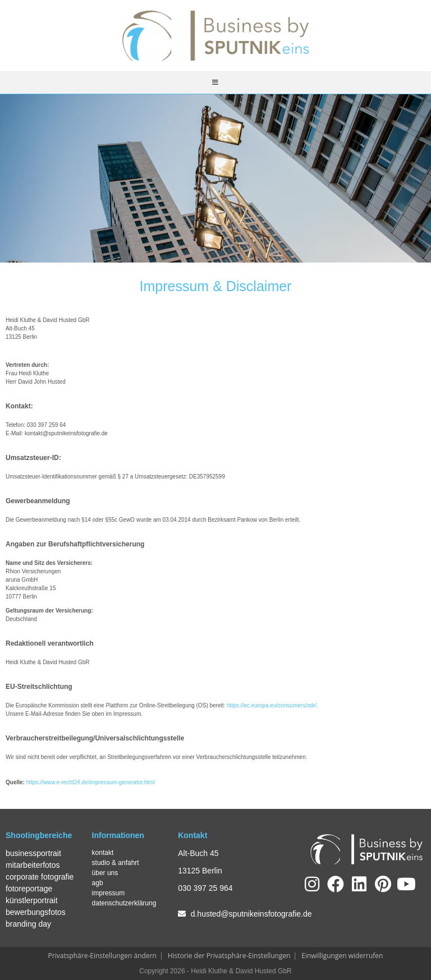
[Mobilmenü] (215, 82)
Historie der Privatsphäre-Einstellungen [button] (229, 956)
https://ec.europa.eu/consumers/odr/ (272, 705)
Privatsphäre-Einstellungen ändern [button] (102, 956)
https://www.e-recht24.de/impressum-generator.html (91, 782)
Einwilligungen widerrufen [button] (342, 956)
